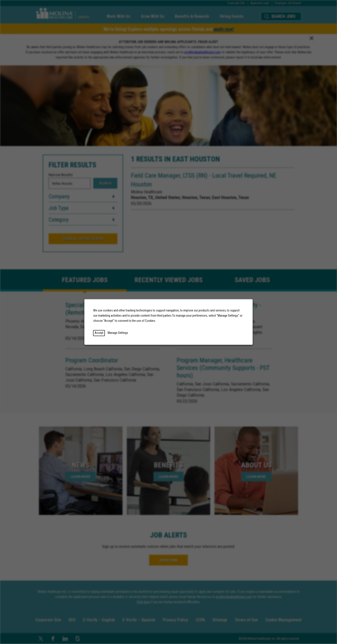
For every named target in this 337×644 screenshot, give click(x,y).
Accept (99, 333)
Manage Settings (118, 333)
